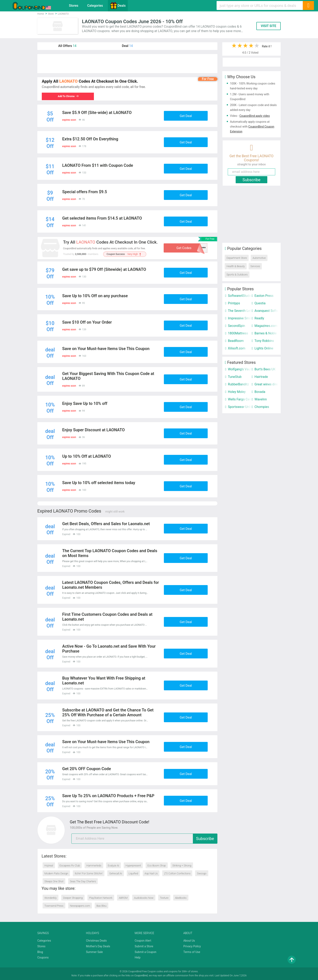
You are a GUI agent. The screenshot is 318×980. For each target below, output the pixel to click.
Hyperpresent (133, 866)
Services (255, 266)
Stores (74, 6)
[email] (144, 839)
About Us (189, 941)
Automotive (259, 258)
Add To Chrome (68, 96)
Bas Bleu (102, 906)
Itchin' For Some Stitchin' (89, 873)
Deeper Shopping (73, 898)
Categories (95, 6)
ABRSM (123, 898)
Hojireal (49, 866)
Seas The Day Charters (83, 881)
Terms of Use (192, 952)
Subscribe (205, 839)
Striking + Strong (182, 866)
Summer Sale (94, 952)
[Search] (308, 5)
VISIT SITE (269, 26)
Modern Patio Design (56, 873)
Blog (40, 952)
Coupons (43, 957)
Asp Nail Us (151, 873)
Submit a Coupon (146, 952)
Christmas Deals (96, 941)
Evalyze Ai (114, 866)
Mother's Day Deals (98, 946)
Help (138, 957)
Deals (118, 5)
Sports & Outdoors (237, 275)
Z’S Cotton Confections (177, 873)
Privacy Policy (192, 946)
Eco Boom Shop (157, 866)
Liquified (133, 873)
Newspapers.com (80, 906)
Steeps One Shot (54, 881)
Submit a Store (144, 946)
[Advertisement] (127, 64)
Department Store (237, 258)
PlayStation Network (101, 898)
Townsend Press (54, 906)
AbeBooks (181, 898)
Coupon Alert (143, 941)
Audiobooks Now (144, 898)
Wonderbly (50, 898)
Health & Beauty (236, 266)
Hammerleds (94, 866)
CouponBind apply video (255, 116)
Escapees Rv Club (70, 866)
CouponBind (141, 976)
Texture (164, 898)
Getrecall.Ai (115, 873)
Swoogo (202, 873)
